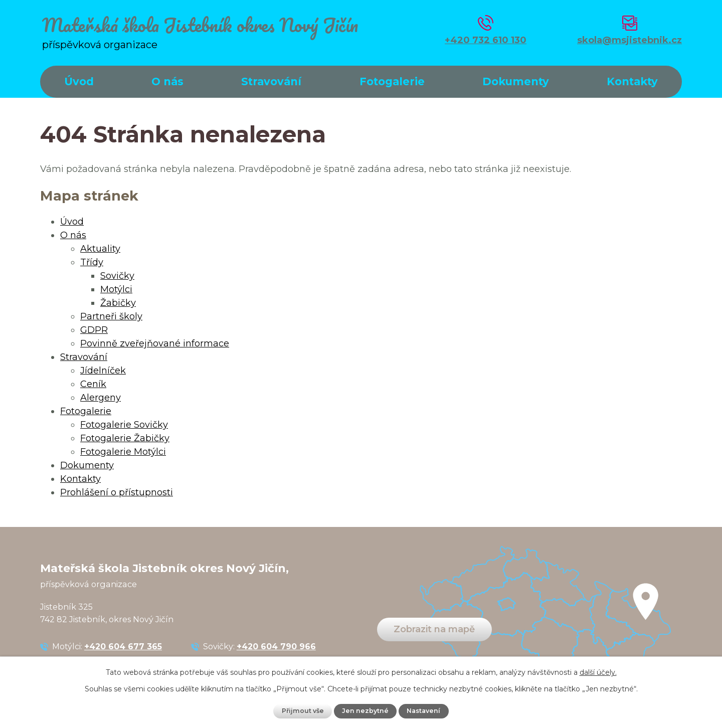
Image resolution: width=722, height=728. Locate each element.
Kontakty (632, 81)
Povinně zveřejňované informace (155, 343)
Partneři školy (111, 316)
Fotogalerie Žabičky (125, 438)
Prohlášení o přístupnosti (117, 492)
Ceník (93, 384)
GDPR (94, 330)
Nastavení (423, 711)
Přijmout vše (303, 711)
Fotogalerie (392, 81)
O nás (167, 81)
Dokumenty (516, 81)
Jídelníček (103, 371)
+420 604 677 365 (123, 646)
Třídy (92, 262)
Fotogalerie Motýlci (123, 452)
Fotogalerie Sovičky (124, 425)
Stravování (271, 81)
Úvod (79, 81)
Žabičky (118, 303)
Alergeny (101, 398)
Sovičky (117, 276)
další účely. (598, 672)
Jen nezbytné (365, 711)
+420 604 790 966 (276, 646)
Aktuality (100, 249)
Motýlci (116, 289)
